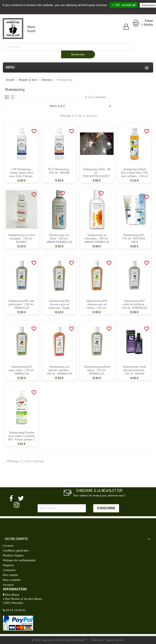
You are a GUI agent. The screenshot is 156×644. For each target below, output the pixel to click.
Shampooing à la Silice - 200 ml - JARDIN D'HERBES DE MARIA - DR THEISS (59, 240)
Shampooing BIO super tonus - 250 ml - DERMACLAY (22, 370)
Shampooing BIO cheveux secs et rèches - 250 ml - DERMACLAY (97, 306)
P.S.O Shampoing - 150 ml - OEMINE (59, 171)
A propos (8, 585)
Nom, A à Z (81, 106)
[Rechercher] (69, 47)
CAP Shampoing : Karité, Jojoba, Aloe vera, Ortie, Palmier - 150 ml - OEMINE (22, 174)
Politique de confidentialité (19, 560)
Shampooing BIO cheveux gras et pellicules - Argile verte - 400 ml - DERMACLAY (59, 308)
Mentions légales (13, 555)
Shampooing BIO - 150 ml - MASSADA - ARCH (134, 239)
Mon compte (10, 575)
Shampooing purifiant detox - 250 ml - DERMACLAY (97, 370)
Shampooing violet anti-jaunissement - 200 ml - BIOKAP (134, 370)
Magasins (8, 565)
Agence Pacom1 (115, 640)
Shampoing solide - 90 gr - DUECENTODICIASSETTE (97, 173)
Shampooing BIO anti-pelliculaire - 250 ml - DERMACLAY (22, 304)
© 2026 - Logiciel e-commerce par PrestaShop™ (59, 640)
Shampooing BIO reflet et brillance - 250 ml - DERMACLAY (134, 304)
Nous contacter (12, 580)
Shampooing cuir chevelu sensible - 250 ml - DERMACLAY (59, 370)
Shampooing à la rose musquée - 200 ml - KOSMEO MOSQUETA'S (22, 240)
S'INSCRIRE (106, 508)
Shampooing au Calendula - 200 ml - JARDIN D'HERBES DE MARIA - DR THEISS (97, 240)
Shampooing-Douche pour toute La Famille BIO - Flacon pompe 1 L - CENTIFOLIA (22, 438)
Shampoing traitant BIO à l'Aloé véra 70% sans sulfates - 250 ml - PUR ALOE (134, 174)
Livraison (8, 546)
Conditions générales (16, 550)
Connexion (9, 570)
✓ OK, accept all (124, 5)
